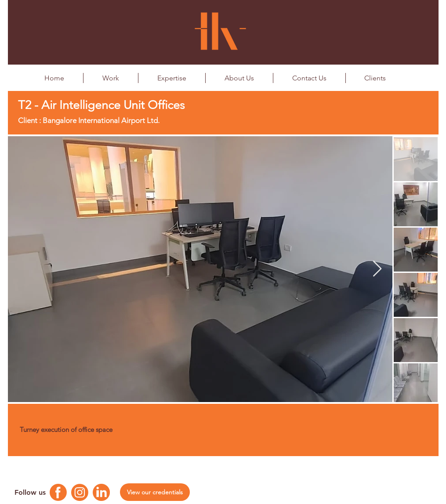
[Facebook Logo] (58, 492)
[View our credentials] (155, 492)
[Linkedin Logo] (101, 492)
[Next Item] (377, 269)
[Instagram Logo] (80, 492)
